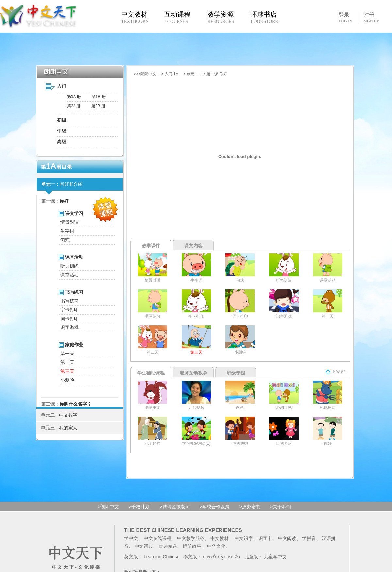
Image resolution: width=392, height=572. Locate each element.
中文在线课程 (157, 538)
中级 (62, 131)
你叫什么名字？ (75, 404)
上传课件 (336, 372)
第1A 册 (74, 97)
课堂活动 (70, 275)
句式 (65, 240)
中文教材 (220, 538)
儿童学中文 (275, 557)
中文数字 (68, 415)
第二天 (67, 362)
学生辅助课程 (151, 373)
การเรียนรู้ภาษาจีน (222, 557)
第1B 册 (99, 97)
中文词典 (144, 546)
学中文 (131, 538)
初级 (62, 120)
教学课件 (151, 246)
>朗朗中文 (108, 507)
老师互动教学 (193, 373)
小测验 (67, 380)
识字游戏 (70, 327)
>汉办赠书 (250, 507)
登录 (345, 17)
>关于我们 (281, 507)
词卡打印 (70, 319)
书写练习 (70, 301)
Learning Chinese (162, 557)
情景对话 (70, 222)
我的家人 (68, 428)
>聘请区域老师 (174, 507)
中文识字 (244, 538)
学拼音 (309, 538)
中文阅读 (287, 538)
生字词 (67, 231)
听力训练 (70, 266)
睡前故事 (192, 546)
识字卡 (265, 538)
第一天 (67, 354)
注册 (371, 18)
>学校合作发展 (215, 507)
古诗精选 (168, 546)
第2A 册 (74, 106)
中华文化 (216, 546)
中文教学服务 (191, 538)
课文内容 (193, 246)
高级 (62, 142)
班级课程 (236, 373)
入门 (62, 86)
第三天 (67, 371)
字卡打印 (70, 310)
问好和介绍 (71, 184)
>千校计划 (139, 507)
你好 (64, 201)
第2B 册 (98, 106)
